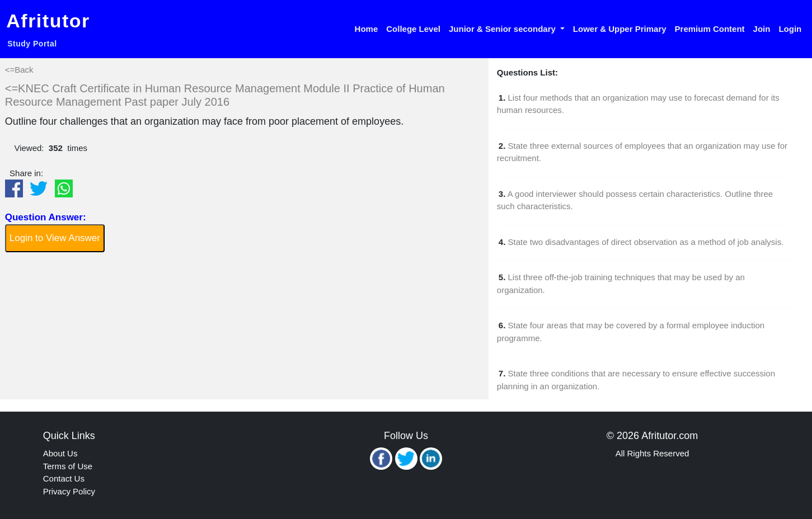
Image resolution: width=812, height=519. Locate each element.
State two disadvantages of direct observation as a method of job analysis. (646, 242)
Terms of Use (68, 466)
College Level (413, 29)
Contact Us (64, 478)
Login (790, 29)
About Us (60, 453)
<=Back (19, 70)
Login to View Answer (55, 238)
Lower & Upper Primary (620, 29)
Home (367, 29)
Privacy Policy (69, 491)
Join (762, 29)
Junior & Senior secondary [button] (503, 29)
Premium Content (710, 29)
